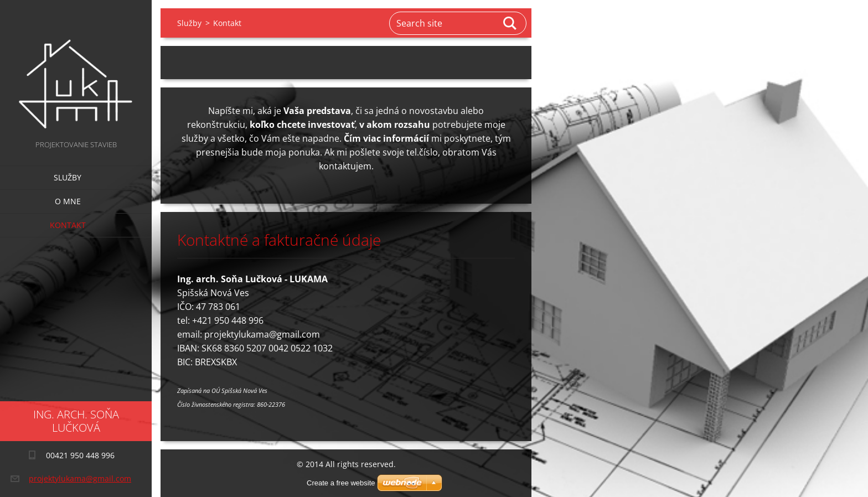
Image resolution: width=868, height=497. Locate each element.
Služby (68, 177)
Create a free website (341, 483)
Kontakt (68, 225)
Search (510, 23)
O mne (68, 201)
